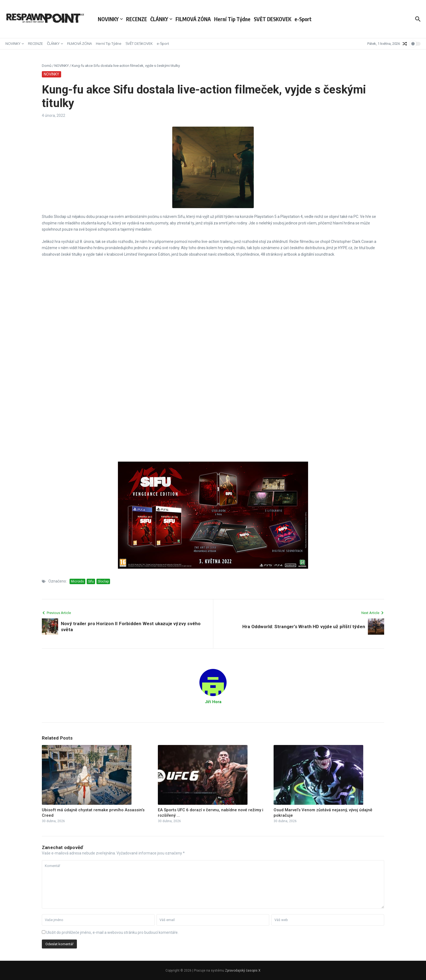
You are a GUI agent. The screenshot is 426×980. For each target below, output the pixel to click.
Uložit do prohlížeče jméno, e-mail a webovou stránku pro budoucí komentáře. (112, 932)
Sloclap (103, 581)
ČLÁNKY (161, 19)
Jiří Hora (213, 702)
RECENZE (137, 19)
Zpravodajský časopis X (243, 970)
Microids (77, 581)
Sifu (91, 581)
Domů (47, 66)
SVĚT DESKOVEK (272, 19)
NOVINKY (110, 19)
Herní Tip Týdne (232, 19)
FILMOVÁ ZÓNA (193, 19)
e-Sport (303, 19)
